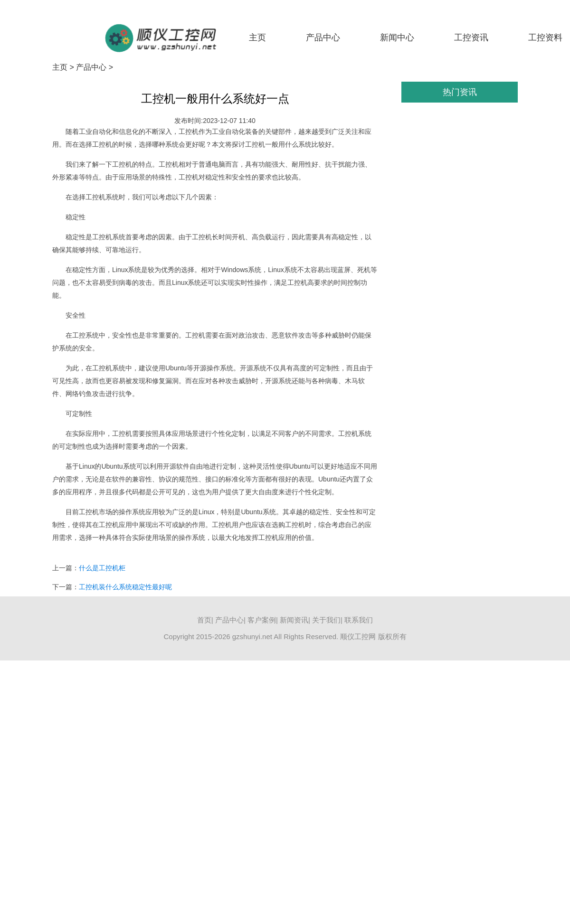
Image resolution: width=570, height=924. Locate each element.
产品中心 (323, 38)
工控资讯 (471, 38)
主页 (257, 38)
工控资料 (545, 38)
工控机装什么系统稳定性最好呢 (125, 587)
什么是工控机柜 (102, 568)
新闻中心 (397, 38)
